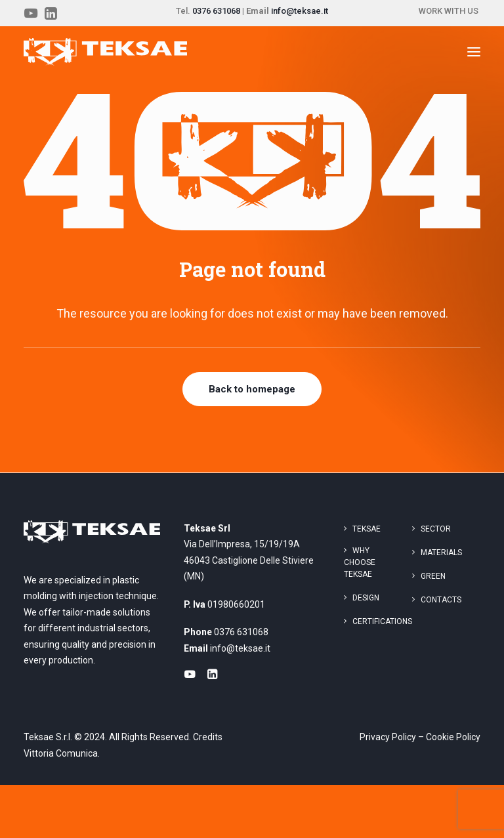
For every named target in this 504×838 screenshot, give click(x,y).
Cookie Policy (453, 737)
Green (433, 576)
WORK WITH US (449, 11)
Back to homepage (252, 389)
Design (366, 598)
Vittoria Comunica (61, 753)
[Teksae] (105, 52)
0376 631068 (216, 11)
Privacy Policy (388, 737)
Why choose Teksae (360, 562)
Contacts (441, 600)
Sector (436, 529)
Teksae (367, 529)
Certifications (382, 621)
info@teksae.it (300, 11)
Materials (441, 553)
